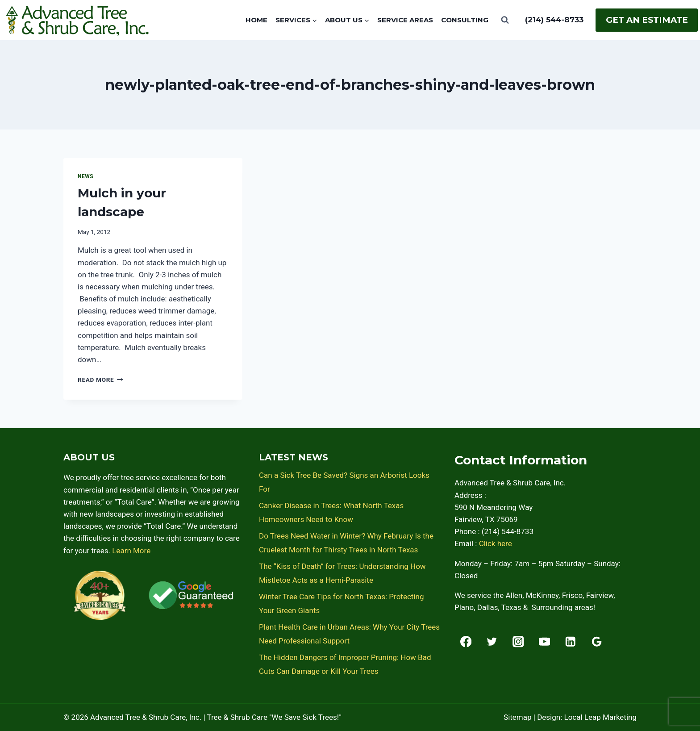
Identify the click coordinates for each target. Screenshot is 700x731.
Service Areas (405, 20)
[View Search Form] (505, 20)
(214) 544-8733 (554, 20)
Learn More (131, 551)
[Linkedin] (571, 641)
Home (256, 20)
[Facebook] (466, 641)
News (85, 176)
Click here (496, 543)
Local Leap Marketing (600, 717)
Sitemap (518, 717)
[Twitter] (492, 641)
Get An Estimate (647, 20)
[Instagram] (518, 641)
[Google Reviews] (597, 641)
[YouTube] (544, 641)
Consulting (465, 20)
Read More (100, 380)
